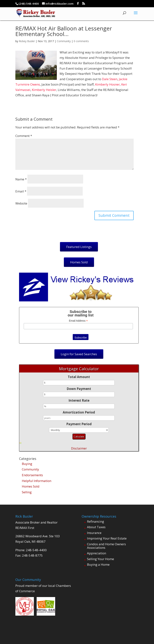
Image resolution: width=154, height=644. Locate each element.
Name (21, 179)
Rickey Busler (27, 41)
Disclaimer (79, 448)
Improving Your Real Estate (107, 538)
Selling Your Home (101, 559)
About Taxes (96, 527)
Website (21, 203)
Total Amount (79, 377)
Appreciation (97, 553)
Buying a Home (98, 564)
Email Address (78, 321)
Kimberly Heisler (44, 90)
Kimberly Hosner (107, 84)
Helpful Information (37, 481)
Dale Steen (110, 79)
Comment (24, 136)
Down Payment (79, 389)
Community (64, 41)
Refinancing (96, 521)
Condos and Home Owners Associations (106, 546)
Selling (27, 492)
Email (21, 191)
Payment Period (79, 424)
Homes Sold (31, 486)
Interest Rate (79, 400)
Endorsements (32, 475)
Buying (27, 464)
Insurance (94, 533)
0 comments (81, 41)
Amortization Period (79, 412)
